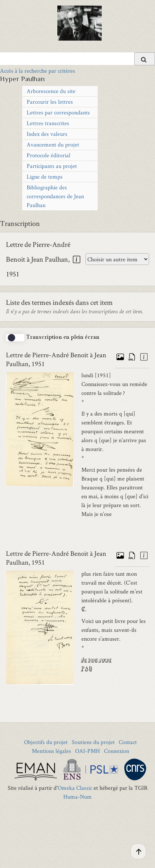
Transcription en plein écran (63, 338)
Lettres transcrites (48, 123)
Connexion (117, 751)
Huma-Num (77, 797)
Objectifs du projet (46, 742)
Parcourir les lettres (50, 102)
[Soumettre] (145, 59)
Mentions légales (51, 751)
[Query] (77, 59)
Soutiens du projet (93, 742)
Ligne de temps (45, 177)
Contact (128, 742)
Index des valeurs (47, 134)
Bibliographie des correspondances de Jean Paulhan (55, 196)
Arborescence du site (51, 91)
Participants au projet (52, 166)
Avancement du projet (53, 144)
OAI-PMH (87, 751)
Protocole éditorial (48, 155)
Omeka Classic (75, 788)
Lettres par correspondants (58, 112)
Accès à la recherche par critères (38, 71)
